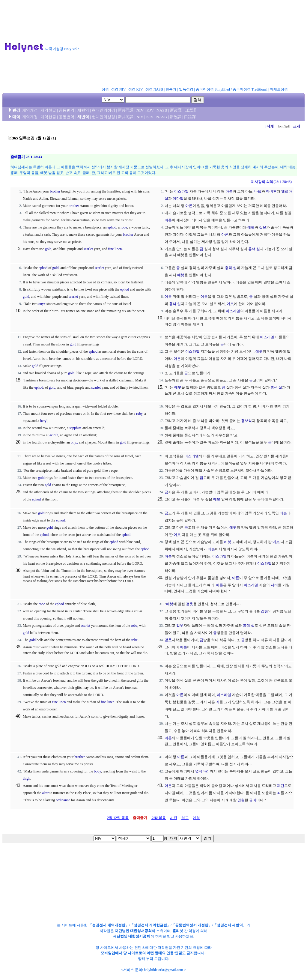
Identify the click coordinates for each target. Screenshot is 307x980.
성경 (105, 89)
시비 (274, 585)
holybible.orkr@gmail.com (163, 970)
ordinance (63, 800)
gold (48, 249)
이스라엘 (181, 191)
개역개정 (30, 110)
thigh (27, 778)
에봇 (251, 227)
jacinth (54, 435)
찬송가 (171, 89)
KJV (150, 110)
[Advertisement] (196, 45)
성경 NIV (118, 89)
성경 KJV (136, 89)
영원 (241, 800)
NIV (140, 110)
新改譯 (176, 110)
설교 (185, 818)
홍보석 (246, 421)
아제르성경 (279, 89)
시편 (174, 818)
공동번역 (67, 110)
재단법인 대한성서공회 (133, 931)
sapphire (75, 428)
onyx (42, 304)
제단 (281, 786)
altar (45, 793)
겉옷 (263, 227)
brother (55, 191)
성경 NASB (154, 89)
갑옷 (264, 611)
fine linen (115, 249)
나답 (258, 191)
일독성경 (186, 89)
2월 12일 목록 (118, 818)
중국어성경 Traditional (250, 89)
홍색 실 (254, 249)
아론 (229, 191)
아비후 (271, 191)
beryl (44, 421)
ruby (139, 414)
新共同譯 (126, 110)
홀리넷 (178, 931)
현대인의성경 (103, 110)
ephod (112, 227)
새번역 (83, 110)
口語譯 (190, 110)
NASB (162, 110)
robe (124, 227)
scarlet (88, 249)
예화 (196, 818)
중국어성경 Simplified (213, 89)
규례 (253, 800)
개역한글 (48, 110)
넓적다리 (202, 771)
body (97, 771)
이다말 (178, 199)
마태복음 (159, 818)
